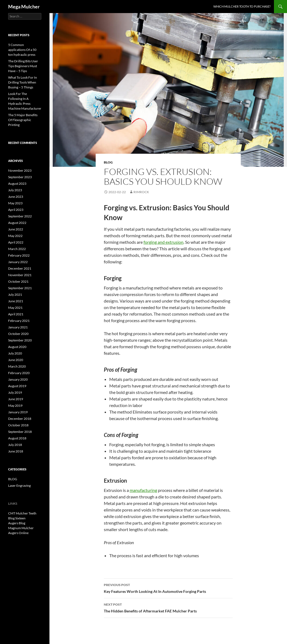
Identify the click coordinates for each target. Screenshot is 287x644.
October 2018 (18, 425)
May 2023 (15, 203)
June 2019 (16, 399)
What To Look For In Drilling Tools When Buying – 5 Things (23, 82)
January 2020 (18, 379)
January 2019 (18, 412)
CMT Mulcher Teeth (22, 513)
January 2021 (18, 327)
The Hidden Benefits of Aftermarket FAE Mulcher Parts (168, 607)
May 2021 (15, 308)
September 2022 (20, 216)
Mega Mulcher (24, 7)
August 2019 (17, 386)
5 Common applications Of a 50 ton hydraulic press (22, 50)
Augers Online (18, 533)
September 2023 (20, 177)
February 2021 (19, 321)
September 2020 (20, 340)
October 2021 (18, 281)
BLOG (108, 162)
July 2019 (15, 392)
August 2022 (17, 223)
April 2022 (16, 242)
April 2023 (16, 210)
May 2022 (15, 236)
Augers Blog (17, 523)
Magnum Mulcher (21, 528)
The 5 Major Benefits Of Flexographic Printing (23, 120)
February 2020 (19, 373)
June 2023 (16, 197)
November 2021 (20, 275)
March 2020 (17, 366)
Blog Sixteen (17, 518)
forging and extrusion (163, 242)
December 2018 (20, 419)
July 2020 (15, 353)
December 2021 (20, 268)
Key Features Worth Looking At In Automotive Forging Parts (168, 588)
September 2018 (20, 432)
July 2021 (15, 295)
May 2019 (15, 406)
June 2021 (16, 301)
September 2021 (20, 288)
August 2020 (17, 347)
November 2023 (20, 170)
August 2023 (17, 184)
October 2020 (18, 334)
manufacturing (143, 490)
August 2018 (17, 438)
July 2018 (15, 445)
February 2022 (19, 255)
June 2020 (16, 360)
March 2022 (17, 249)
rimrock (141, 192)
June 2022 (16, 229)
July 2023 (15, 190)
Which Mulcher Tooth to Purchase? (242, 6)
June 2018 (16, 451)
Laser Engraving (19, 486)
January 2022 (18, 262)
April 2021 (16, 314)
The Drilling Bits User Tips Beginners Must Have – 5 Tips (23, 66)
